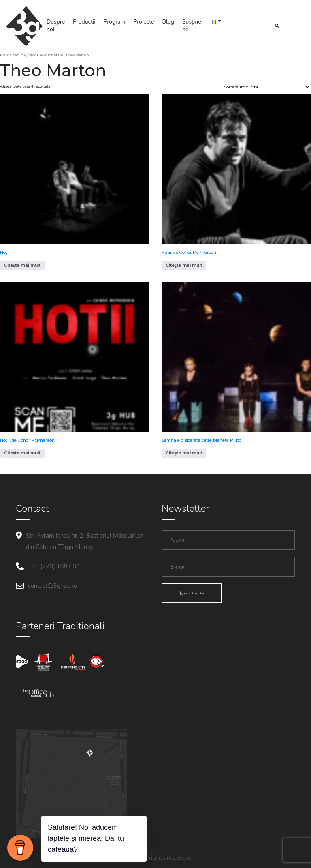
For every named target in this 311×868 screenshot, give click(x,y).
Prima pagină (13, 55)
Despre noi (56, 26)
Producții (84, 22)
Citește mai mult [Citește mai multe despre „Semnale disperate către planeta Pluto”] (184, 453)
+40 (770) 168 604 (54, 566)
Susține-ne (193, 26)
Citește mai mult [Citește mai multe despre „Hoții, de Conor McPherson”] (184, 265)
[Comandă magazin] (266, 87)
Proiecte (144, 22)
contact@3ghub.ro (52, 586)
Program (115, 22)
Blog (168, 22)
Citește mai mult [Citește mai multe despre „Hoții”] (22, 265)
